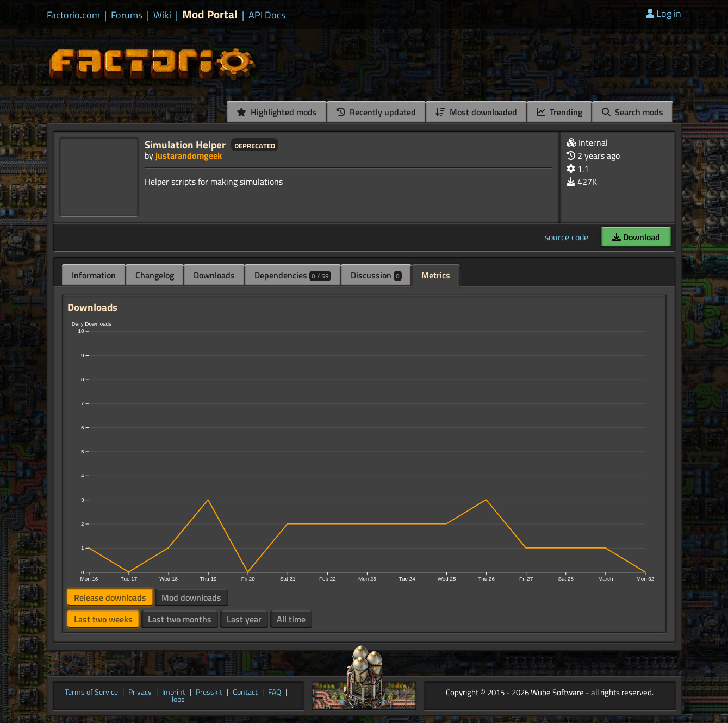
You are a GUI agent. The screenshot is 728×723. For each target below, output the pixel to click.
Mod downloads (191, 597)
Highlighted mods (277, 112)
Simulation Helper (185, 144)
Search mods (633, 112)
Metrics (436, 275)
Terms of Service (91, 693)
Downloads (214, 275)
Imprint (174, 693)
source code (567, 237)
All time (291, 619)
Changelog (155, 275)
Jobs (178, 700)
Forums (127, 15)
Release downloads (110, 597)
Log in (664, 13)
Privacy (140, 693)
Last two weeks (103, 619)
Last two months (180, 619)
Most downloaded (476, 112)
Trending (559, 112)
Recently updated (376, 112)
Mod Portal (210, 14)
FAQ (275, 693)
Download (636, 237)
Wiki (162, 15)
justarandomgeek (189, 155)
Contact (245, 693)
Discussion (376, 275)
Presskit (209, 693)
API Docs (267, 15)
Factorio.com (73, 15)
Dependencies (293, 275)
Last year (244, 619)
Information (94, 275)
